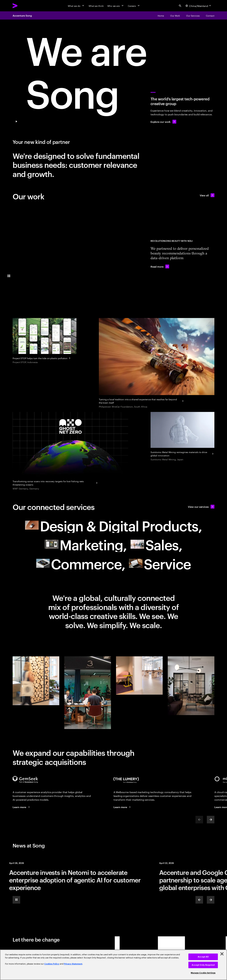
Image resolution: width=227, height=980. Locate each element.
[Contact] (210, 15)
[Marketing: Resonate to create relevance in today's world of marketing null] (86, 544)
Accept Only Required (203, 965)
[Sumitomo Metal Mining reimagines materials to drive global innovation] (182, 437)
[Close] (222, 954)
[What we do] (76, 6)
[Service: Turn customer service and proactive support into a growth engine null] (160, 563)
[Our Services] (193, 15)
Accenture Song (22, 15)
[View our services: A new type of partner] (201, 507)
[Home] (161, 15)
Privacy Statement (73, 964)
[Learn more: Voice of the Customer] (22, 807)
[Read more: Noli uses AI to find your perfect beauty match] (160, 266)
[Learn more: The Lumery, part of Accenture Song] (122, 807)
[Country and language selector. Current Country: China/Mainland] (199, 6)
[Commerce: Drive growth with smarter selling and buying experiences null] (81, 563)
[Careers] (134, 6)
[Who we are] (116, 6)
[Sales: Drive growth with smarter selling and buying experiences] (156, 544)
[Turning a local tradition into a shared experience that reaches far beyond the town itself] (157, 363)
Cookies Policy (52, 964)
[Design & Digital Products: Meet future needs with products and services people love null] (113, 525)
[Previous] (199, 900)
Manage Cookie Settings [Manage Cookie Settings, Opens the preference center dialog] (203, 973)
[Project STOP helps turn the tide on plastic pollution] (45, 341)
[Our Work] (175, 15)
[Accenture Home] (22, 6)
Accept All (203, 957)
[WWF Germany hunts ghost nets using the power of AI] (70, 451)
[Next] (211, 820)
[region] (113, 965)
